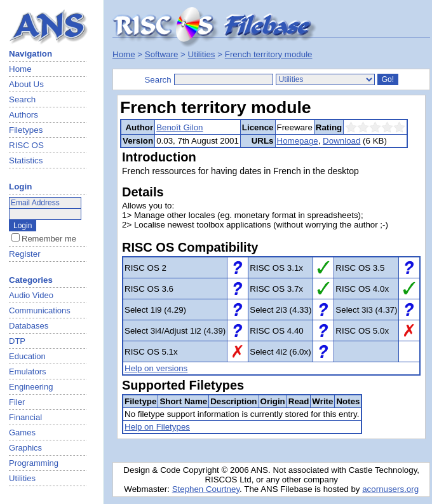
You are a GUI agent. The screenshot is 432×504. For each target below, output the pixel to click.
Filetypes (26, 130)
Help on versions (156, 368)
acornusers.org (390, 489)
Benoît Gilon (179, 127)
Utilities (202, 54)
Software (162, 54)
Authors (24, 115)
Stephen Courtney (206, 489)
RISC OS (26, 145)
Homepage (298, 141)
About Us (26, 84)
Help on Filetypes (157, 427)
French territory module (269, 54)
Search (22, 99)
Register (25, 254)
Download (341, 141)
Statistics (26, 160)
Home (20, 69)
